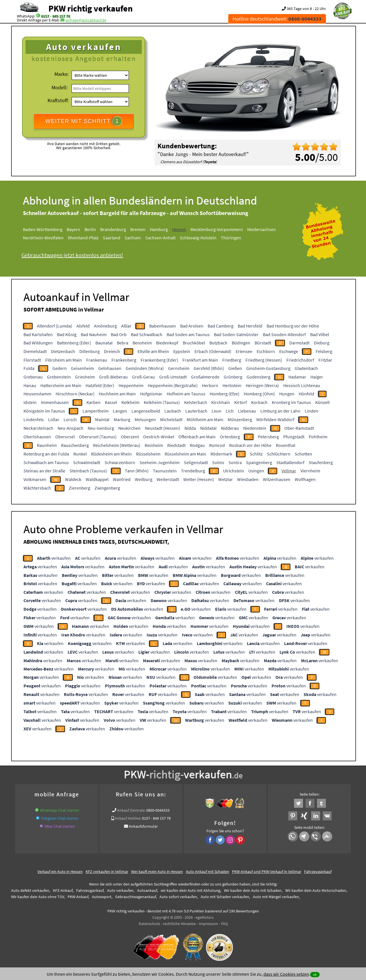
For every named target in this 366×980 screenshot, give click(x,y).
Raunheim (47, 445)
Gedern (60, 368)
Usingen (256, 471)
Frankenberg (124, 360)
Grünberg (233, 377)
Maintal (102, 419)
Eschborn (266, 351)
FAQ (224, 924)
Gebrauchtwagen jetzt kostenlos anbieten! (72, 255)
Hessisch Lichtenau (302, 385)
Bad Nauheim (94, 334)
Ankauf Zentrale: (131, 810)
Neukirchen (129, 428)
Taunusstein (165, 471)
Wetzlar (226, 479)
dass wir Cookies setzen (286, 974)
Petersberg (268, 437)
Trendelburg (193, 471)
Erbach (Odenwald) (213, 351)
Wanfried (122, 479)
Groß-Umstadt (173, 377)
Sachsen (133, 238)
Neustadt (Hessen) (163, 428)
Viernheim (310, 471)
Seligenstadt (196, 462)
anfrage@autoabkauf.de (86, 20)
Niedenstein (255, 428)
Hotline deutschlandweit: (277, 19)
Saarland (112, 238)
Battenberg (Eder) (74, 343)
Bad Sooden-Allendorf (284, 334)
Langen (120, 411)
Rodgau (197, 445)
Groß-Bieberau (113, 377)
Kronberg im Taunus (291, 402)
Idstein (30, 402)
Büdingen (241, 343)
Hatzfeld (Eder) (100, 385)
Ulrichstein (234, 471)
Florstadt (32, 360)
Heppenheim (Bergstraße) (173, 385)
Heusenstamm (37, 394)
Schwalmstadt (87, 462)
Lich (230, 411)
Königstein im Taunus (44, 411)
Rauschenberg (75, 445)
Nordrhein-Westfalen (43, 238)
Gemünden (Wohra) (145, 368)
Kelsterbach (196, 402)
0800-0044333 (158, 810)
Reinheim (154, 445)
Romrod (217, 445)
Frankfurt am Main (200, 360)
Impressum (208, 924)
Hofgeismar (151, 394)
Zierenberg (79, 488)
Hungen (287, 394)
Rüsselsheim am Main (185, 454)
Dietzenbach (63, 351)
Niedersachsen (261, 229)
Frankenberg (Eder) (159, 360)
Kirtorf (241, 402)
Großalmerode (205, 377)
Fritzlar (325, 360)
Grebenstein (59, 377)
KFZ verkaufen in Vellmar (107, 871)
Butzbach (218, 343)
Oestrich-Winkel (159, 437)
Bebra (123, 343)
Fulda (29, 368)
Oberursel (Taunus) (98, 437)
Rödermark (221, 454)
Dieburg (322, 343)
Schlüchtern (279, 454)
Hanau (30, 385)
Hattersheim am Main (61, 385)
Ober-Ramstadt (299, 428)
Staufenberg (321, 462)
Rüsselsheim (148, 454)
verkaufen (54, 558)
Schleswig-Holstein (198, 238)
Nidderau (230, 428)
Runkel (80, 454)
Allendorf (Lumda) (55, 326)
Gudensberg (258, 377)
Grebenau (33, 377)
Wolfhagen (305, 479)
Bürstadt (263, 343)
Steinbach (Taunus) (88, 471)
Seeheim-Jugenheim (160, 462)
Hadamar (297, 377)
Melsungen (145, 419)
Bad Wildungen (38, 343)
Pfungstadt (294, 437)
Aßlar (126, 326)
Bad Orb (119, 334)
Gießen (235, 368)
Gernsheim (179, 368)
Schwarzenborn (120, 462)
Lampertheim (96, 411)
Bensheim (142, 343)
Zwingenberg (107, 488)
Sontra (235, 462)
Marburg (122, 419)
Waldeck (73, 479)
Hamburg (159, 229)
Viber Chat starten (60, 826)
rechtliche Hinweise (179, 924)
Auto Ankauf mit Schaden (207, 871)
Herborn (210, 385)
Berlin (90, 229)
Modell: (60, 87)
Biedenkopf (167, 343)
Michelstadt (171, 419)
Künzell (322, 402)
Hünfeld (306, 394)
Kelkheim (130, 402)
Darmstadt (299, 343)
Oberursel (65, 437)
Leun (217, 411)
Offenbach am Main (197, 437)
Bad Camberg (221, 326)
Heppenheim (131, 385)
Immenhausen (55, 402)
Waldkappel (97, 479)
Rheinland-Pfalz (83, 238)
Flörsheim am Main (64, 360)
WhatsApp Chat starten (60, 810)
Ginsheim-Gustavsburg (268, 368)
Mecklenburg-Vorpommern (217, 229)
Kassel (111, 402)
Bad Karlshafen (38, 334)
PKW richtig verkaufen (90, 8)
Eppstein (182, 351)
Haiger (317, 377)
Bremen (138, 229)
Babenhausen (163, 326)
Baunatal (104, 343)
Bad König (67, 334)
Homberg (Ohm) (259, 394)
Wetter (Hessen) (199, 479)
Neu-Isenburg (101, 428)
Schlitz (256, 454)
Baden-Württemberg (43, 229)
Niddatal (208, 428)
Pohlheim (318, 437)
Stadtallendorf (290, 462)
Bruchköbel (194, 343)
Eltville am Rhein (153, 351)
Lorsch (70, 419)
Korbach (259, 402)
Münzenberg (240, 419)
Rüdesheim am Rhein (111, 454)
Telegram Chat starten (60, 818)
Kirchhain (221, 402)
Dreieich (112, 351)
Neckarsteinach (38, 428)
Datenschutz (149, 924)
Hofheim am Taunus (186, 394)
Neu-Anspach (70, 428)
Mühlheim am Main (205, 419)
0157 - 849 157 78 (55, 16)
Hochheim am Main (117, 394)
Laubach (173, 411)
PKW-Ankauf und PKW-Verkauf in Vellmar (267, 871)
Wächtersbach (37, 488)
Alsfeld (83, 326)
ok (315, 974)
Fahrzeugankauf (318, 871)
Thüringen (231, 238)
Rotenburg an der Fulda (46, 454)
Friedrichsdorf (300, 360)
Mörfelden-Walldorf (275, 419)
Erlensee (244, 351)
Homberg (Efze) (225, 394)
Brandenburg (113, 229)
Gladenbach (306, 368)
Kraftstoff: (58, 100)
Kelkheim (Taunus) (162, 402)
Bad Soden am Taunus (188, 334)
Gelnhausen (110, 368)
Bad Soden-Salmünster (236, 334)
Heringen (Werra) (262, 385)
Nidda (190, 428)
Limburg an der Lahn (280, 411)
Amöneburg (105, 326)
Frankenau (97, 360)
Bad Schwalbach (147, 334)
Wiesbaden (248, 479)
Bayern (73, 229)
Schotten (303, 454)
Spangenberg (259, 462)
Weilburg (144, 479)
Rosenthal (286, 445)
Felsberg (324, 351)
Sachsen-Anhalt (160, 238)
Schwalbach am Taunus (46, 462)
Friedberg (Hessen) (264, 360)
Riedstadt (176, 445)
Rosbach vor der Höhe (250, 445)
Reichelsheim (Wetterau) (117, 445)
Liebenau (247, 411)
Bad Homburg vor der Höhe (293, 326)
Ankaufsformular (143, 826)
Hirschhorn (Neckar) (75, 394)
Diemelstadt (35, 351)
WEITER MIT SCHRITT (84, 121)
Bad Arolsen (192, 326)
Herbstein (232, 385)
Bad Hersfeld (250, 326)
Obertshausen (37, 437)
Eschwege (289, 351)
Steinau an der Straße (44, 471)
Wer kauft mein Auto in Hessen (157, 871)
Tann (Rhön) (137, 471)
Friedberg (232, 360)
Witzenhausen (277, 479)
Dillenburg (89, 351)
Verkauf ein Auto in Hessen (60, 871)
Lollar (54, 419)
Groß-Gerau (143, 377)
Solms (218, 462)
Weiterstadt (168, 479)
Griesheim (85, 377)
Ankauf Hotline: (128, 818)
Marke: (62, 74)
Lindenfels (34, 419)
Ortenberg (230, 437)
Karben (94, 402)
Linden (311, 411)
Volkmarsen (35, 479)
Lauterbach (196, 411)
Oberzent (130, 437)
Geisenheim (82, 368)
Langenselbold (146, 411)
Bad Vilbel (320, 334)
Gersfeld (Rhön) (209, 368)
